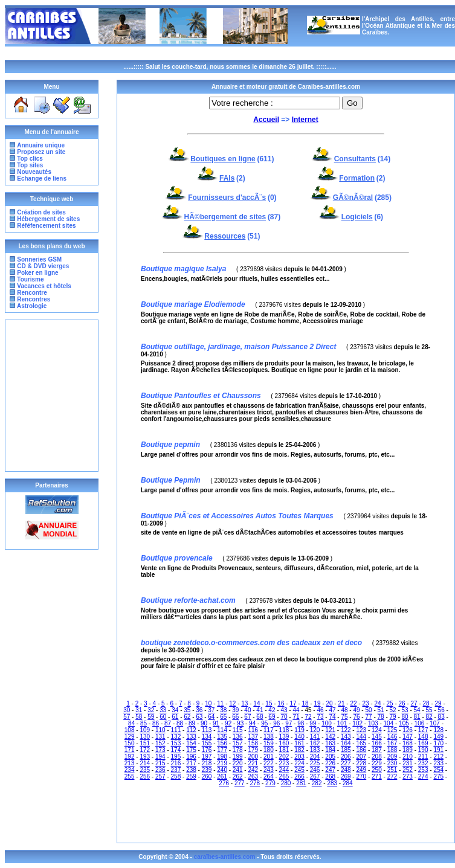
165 (361, 743)
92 (228, 723)
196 (191, 757)
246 (315, 770)
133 (191, 737)
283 (332, 783)
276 (224, 783)
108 (130, 730)
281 (301, 783)
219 (222, 763)
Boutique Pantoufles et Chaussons (201, 396)
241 (238, 770)
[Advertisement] (52, 396)
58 (139, 717)
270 (361, 776)
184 (330, 750)
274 (423, 776)
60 (163, 717)
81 (417, 717)
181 (284, 750)
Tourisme (30, 279)
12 (232, 703)
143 (346, 737)
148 (423, 737)
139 (284, 737)
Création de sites (41, 212)
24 (377, 703)
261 (222, 776)
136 (238, 737)
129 (130, 737)
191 (438, 750)
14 (257, 703)
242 (253, 770)
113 (207, 730)
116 (253, 730)
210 (408, 757)
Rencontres (33, 299)
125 (392, 730)
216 (176, 763)
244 (284, 770)
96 (276, 723)
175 (191, 750)
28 (426, 703)
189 (408, 750)
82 (429, 717)
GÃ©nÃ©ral (353, 198)
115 (238, 730)
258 (176, 776)
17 (293, 703)
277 (240, 783)
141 (315, 737)
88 (180, 723)
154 (191, 743)
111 (176, 730)
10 (208, 703)
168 (408, 743)
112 (191, 730)
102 (357, 723)
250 (377, 770)
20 (329, 703)
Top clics (30, 159)
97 (289, 723)
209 (392, 757)
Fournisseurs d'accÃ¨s (227, 198)
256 (145, 776)
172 (145, 750)
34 (175, 710)
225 (315, 763)
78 (381, 717)
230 (392, 763)
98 (301, 723)
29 (438, 703)
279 (270, 783)
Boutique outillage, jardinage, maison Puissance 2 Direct (238, 347)
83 (441, 717)
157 (238, 743)
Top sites (30, 165)
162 (315, 743)
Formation (357, 178)
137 (253, 737)
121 (330, 730)
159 (269, 743)
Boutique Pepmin (171, 480)
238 (191, 770)
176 (207, 750)
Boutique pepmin (170, 445)
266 (299, 776)
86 (156, 723)
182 (299, 750)
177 (222, 750)
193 (145, 757)
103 (373, 723)
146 (392, 737)
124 (377, 730)
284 (348, 783)
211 (423, 757)
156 (222, 743)
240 (222, 770)
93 (240, 723)
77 (368, 717)
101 (342, 723)
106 (420, 723)
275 (438, 776)
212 (438, 757)
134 (207, 737)
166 (377, 743)
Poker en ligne (37, 273)
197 (207, 757)
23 (365, 703)
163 (330, 743)
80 (405, 717)
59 (151, 717)
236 (160, 770)
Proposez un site (41, 152)
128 (438, 730)
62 (187, 717)
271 (377, 776)
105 (404, 723)
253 (423, 770)
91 (216, 723)
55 (429, 710)
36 (199, 710)
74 (332, 717)
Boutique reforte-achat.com (188, 600)
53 (405, 710)
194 (160, 757)
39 (235, 710)
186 (361, 750)
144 (361, 737)
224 (299, 763)
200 (253, 757)
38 (223, 710)
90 (204, 723)
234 (130, 770)
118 (284, 730)
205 (330, 757)
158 (253, 743)
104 (389, 723)
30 (127, 710)
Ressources (225, 236)
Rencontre (31, 293)
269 (346, 776)
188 (392, 750)
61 (175, 717)
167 (392, 743)
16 (281, 703)
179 (253, 750)
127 (423, 730)
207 (361, 757)
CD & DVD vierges (43, 266)
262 (238, 776)
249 (361, 770)
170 (438, 743)
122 (346, 730)
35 (187, 710)
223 (284, 763)
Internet (305, 120)
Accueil (266, 120)
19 (317, 703)
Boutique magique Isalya (183, 269)
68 (260, 717)
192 (130, 757)
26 (402, 703)
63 (199, 717)
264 (269, 776)
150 (130, 743)
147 (408, 737)
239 (207, 770)
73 (320, 717)
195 (176, 757)
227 (346, 763)
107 (435, 723)
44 (296, 710)
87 (168, 723)
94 (252, 723)
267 (315, 776)
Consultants (355, 159)
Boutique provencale (177, 558)
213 (130, 763)
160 (284, 743)
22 (353, 703)
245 (299, 770)
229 (377, 763)
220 (238, 763)
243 (269, 770)
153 (176, 743)
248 (346, 770)
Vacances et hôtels (44, 286)
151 (145, 743)
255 (130, 776)
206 (346, 757)
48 (344, 710)
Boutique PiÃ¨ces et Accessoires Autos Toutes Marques (237, 516)
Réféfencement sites (46, 226)
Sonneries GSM (39, 259)
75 (344, 717)
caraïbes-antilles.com (226, 857)
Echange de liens (42, 178)
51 (381, 710)
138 (269, 737)
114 (222, 730)
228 (361, 763)
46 (320, 710)
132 (176, 737)
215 (160, 763)
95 (264, 723)
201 (269, 757)
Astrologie (31, 306)
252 (408, 770)
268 (330, 776)
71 (296, 717)
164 (346, 743)
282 (317, 783)
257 (160, 776)
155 (207, 743)
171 (130, 750)
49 (356, 710)
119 (299, 730)
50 (368, 710)
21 (341, 703)
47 (332, 710)
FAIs (227, 178)
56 (441, 710)
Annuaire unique (41, 145)
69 (272, 717)
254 (438, 770)
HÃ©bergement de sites (225, 217)
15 (269, 703)
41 (260, 710)
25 (390, 703)
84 (131, 723)
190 (423, 750)
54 (417, 710)
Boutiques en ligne (223, 159)
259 (191, 776)
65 (223, 717)
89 (192, 723)
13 (244, 703)
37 (211, 710)
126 (408, 730)
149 (438, 737)
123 (361, 730)
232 (423, 763)
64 (211, 717)
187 (377, 750)
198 (222, 757)
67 (247, 717)
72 (308, 717)
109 (145, 730)
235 (145, 770)
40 (247, 710)
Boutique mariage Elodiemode (193, 304)
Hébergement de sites (48, 219)
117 (269, 730)
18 (305, 703)
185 (346, 750)
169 (423, 743)
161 (299, 743)
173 (160, 750)
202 (284, 757)
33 (163, 710)
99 (313, 723)
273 (408, 776)
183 (315, 750)
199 (238, 757)
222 (269, 763)
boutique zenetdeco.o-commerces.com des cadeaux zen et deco (251, 643)
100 (327, 723)
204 (315, 757)
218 (207, 763)
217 (191, 763)
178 (238, 750)
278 (255, 783)
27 (414, 703)
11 (220, 703)
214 (145, 763)
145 (377, 737)
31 (139, 710)
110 (160, 730)
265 (284, 776)
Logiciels (357, 217)
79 (393, 717)
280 (286, 783)
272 (392, 776)
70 (284, 717)
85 (144, 723)
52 (393, 710)
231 (408, 763)
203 (299, 757)
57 (127, 717)
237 (176, 770)
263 (253, 776)
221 (253, 763)
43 (284, 710)
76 (356, 717)
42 (272, 710)
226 (330, 763)
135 (222, 737)
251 (392, 770)
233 (438, 763)
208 (377, 757)
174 (176, 750)
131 (160, 737)
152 (160, 743)
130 (145, 737)
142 (330, 737)
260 (207, 776)
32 (151, 710)
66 (235, 717)
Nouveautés (34, 172)
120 (315, 730)
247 (330, 770)
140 (299, 737)
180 (269, 750)
